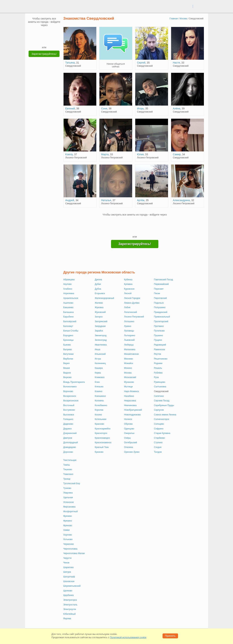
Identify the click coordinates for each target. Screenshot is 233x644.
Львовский (129, 340)
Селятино (159, 396)
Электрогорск (70, 600)
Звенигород (101, 335)
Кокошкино (100, 396)
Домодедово (70, 447)
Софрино (159, 429)
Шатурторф (69, 577)
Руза (156, 377)
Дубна (98, 289)
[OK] (51, 32)
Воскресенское (71, 401)
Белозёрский (70, 321)
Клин (97, 382)
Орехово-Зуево (132, 452)
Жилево (99, 303)
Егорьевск (100, 293)
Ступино (158, 442)
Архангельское (71, 298)
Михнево (129, 359)
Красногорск (101, 433)
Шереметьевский (72, 586)
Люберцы (129, 345)
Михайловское (132, 354)
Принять (170, 636)
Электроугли (70, 609)
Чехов (66, 563)
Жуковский (100, 312)
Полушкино (160, 307)
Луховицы (129, 331)
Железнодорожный (104, 298)
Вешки (67, 368)
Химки (67, 530)
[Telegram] (48, 40)
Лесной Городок (132, 298)
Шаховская (69, 581)
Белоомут (68, 326)
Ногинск (128, 419)
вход (189, 6)
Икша (98, 349)
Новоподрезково (133, 415)
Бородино (68, 335)
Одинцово (129, 429)
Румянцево (160, 382)
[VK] (37, 32)
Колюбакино (101, 405)
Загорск (99, 317)
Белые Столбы (71, 331)
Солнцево (159, 424)
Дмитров (68, 438)
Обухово (128, 424)
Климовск (100, 377)
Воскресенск (70, 396)
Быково (67, 345)
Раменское (160, 349)
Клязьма (99, 387)
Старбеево (159, 438)
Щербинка (69, 595)
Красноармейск (103, 429)
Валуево (68, 349)
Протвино (159, 326)
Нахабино (129, 396)
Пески (157, 293)
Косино (98, 415)
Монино (128, 368)
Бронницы (69, 340)
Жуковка (99, 307)
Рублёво (158, 373)
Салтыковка (160, 387)
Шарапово (69, 567)
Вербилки (68, 359)
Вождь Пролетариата (74, 382)
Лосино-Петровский (134, 317)
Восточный (69, 405)
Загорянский (101, 321)
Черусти (67, 558)
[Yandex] (41, 40)
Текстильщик (70, 460)
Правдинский (161, 312)
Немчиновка (130, 405)
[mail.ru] (44, 32)
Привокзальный (162, 317)
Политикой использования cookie (128, 637)
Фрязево (68, 516)
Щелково (68, 591)
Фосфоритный (71, 511)
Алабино (68, 289)
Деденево (68, 424)
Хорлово (68, 535)
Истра (98, 359)
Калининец (100, 363)
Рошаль (158, 368)
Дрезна (98, 280)
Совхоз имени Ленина (165, 415)
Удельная (68, 497)
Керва (98, 373)
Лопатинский (131, 312)
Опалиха (129, 447)
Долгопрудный (71, 442)
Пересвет (159, 289)
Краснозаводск (102, 438)
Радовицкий (160, 345)
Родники (158, 363)
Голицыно (68, 419)
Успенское (69, 502)
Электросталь (70, 605)
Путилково (159, 331)
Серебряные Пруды (164, 405)
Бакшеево (68, 307)
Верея (67, 363)
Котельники (101, 419)
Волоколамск (70, 387)
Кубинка (128, 280)
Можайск (129, 363)
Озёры (128, 438)
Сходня (158, 447)
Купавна (128, 284)
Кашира (99, 368)
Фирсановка (69, 507)
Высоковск (69, 415)
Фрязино (68, 521)
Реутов (157, 354)
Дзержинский (70, 433)
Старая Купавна (162, 433)
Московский (130, 377)
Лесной (128, 293)
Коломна (99, 401)
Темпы (67, 465)
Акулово (68, 284)
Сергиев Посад (162, 401)
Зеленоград (101, 340)
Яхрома (67, 619)
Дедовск (68, 429)
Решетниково (161, 359)
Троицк (67, 479)
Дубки (98, 284)
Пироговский (160, 298)
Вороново (68, 391)
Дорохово (68, 452)
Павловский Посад (163, 280)
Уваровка (68, 493)
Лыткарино (130, 335)
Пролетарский (161, 321)
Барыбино (69, 317)
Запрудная (100, 326)
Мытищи (128, 387)
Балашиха (69, 312)
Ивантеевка (101, 345)
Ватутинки (69, 354)
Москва (128, 373)
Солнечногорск (162, 419)
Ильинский (100, 354)
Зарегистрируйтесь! (44, 54)
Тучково (67, 488)
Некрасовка (130, 401)
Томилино (68, 474)
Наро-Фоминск (132, 391)
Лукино (128, 326)
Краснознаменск (103, 442)
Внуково (68, 377)
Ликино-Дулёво (132, 303)
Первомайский (161, 284)
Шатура (67, 572)
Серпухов (159, 410)
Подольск (159, 303)
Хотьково (68, 539)
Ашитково (68, 303)
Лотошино (129, 321)
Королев (99, 410)
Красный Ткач (102, 447)
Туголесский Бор (72, 483)
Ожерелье (129, 433)
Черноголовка (70, 549)
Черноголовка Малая (74, 553)
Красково (99, 424)
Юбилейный (70, 614)
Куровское (129, 289)
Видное (67, 373)
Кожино (99, 391)
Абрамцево (69, 280)
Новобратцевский (133, 410)
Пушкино (159, 335)
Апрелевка (69, 293)
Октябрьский (131, 442)
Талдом (158, 452)
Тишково (68, 469)
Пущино (158, 340)
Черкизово (69, 544)
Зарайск (99, 331)
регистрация (201, 6)
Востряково (69, 410)
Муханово (129, 382)
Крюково (99, 452)
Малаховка (130, 349)
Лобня (127, 307)
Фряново (68, 526)
